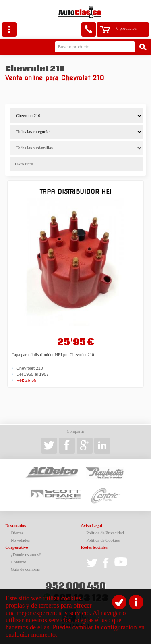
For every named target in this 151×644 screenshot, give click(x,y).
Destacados (16, 526)
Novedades (20, 540)
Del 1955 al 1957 (32, 374)
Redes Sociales (94, 547)
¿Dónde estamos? (26, 555)
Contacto (19, 562)
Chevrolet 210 (29, 368)
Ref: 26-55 (26, 380)
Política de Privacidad (105, 533)
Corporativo (17, 547)
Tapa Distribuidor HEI (76, 191)
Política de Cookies (103, 540)
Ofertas (17, 533)
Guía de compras (25, 569)
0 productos (126, 28)
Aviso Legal (92, 526)
